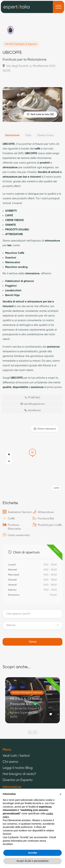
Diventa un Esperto (18, 780)
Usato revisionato (19, 535)
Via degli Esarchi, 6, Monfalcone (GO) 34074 (29, 68)
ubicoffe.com (33, 410)
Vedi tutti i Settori (16, 756)
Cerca (33, 642)
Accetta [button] (32, 853)
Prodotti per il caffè (50, 525)
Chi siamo (10, 762)
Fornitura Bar (46, 519)
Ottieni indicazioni (47, 429)
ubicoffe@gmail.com (33, 404)
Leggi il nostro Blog (18, 768)
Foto (28, 135)
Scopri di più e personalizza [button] (32, 861)
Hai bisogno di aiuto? (19, 774)
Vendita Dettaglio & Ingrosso (21, 44)
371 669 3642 (33, 398)
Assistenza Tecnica (20, 512)
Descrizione (12, 135)
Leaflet (56, 488)
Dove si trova (45, 135)
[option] (32, 703)
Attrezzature (46, 512)
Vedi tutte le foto (38, 114)
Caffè (11, 519)
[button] (9, 461)
